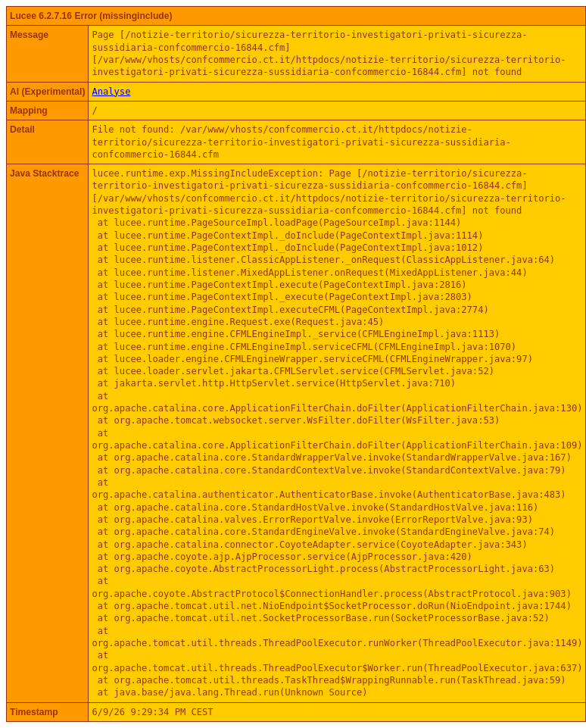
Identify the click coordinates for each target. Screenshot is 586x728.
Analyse (111, 92)
